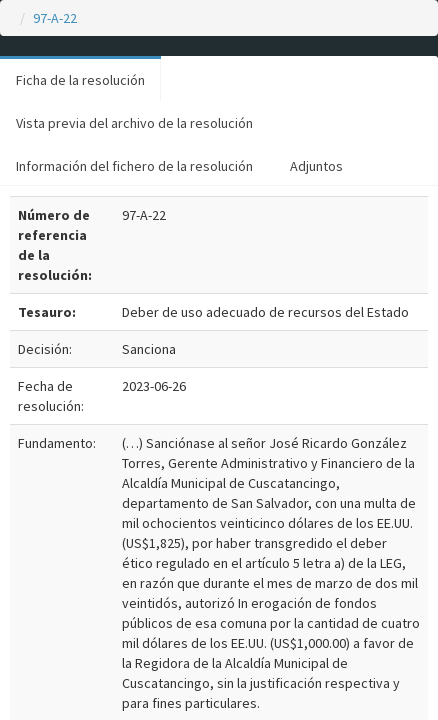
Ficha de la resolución (80, 80)
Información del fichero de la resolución (134, 166)
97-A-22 (55, 18)
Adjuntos (316, 166)
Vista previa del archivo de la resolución (134, 123)
